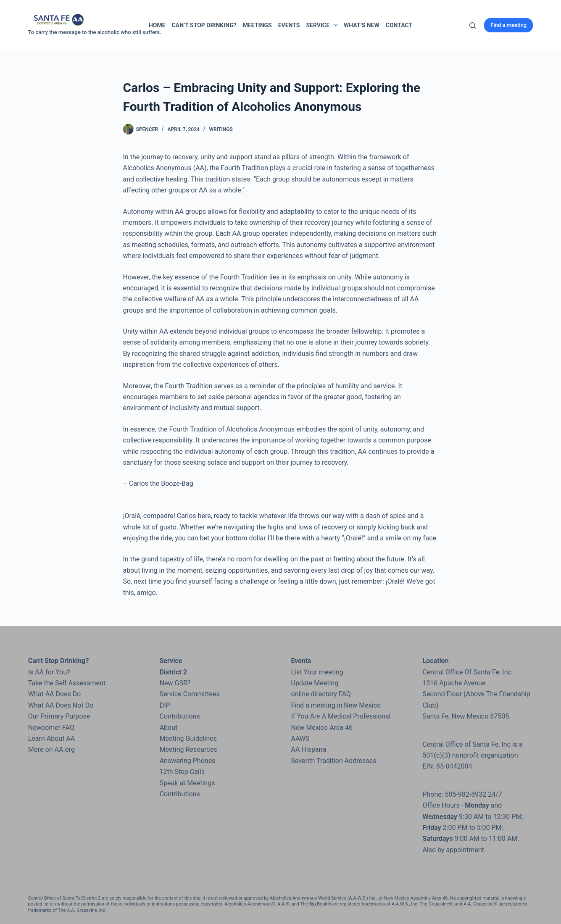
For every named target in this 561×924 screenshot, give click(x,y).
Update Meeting (315, 683)
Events (289, 25)
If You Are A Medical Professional (341, 716)
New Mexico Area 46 (322, 728)
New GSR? (175, 683)
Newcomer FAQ (51, 728)
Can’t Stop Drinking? (204, 25)
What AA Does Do (55, 694)
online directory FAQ (321, 694)
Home (157, 25)
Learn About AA (51, 738)
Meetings (257, 25)
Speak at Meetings (187, 783)
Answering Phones (188, 761)
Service (323, 25)
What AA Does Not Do (61, 705)
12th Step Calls (182, 772)
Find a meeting (508, 25)
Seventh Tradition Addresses (334, 761)
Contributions (180, 716)
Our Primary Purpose (59, 716)
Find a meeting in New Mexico (336, 705)
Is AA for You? (49, 672)
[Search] (473, 25)
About (169, 728)
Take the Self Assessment (67, 683)
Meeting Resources (188, 749)
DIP (165, 705)
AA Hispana (309, 749)
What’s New (362, 25)
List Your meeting (317, 672)
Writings (221, 129)
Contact (399, 25)
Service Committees (190, 694)
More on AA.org (51, 749)
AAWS (300, 738)
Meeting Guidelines (188, 738)
